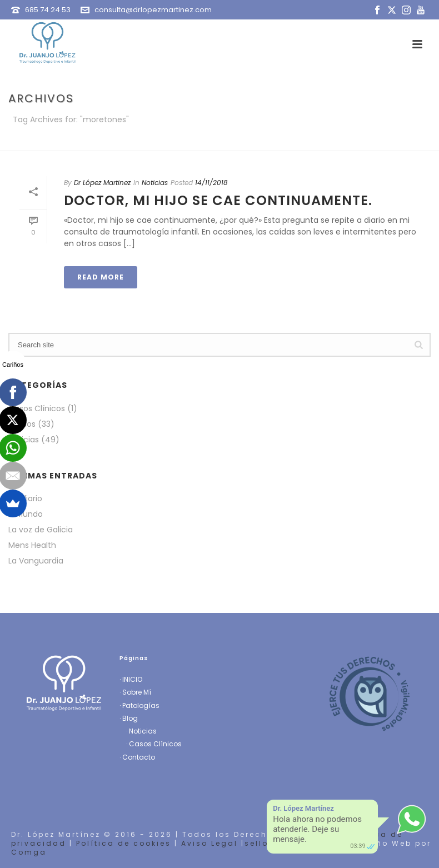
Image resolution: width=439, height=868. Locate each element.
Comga (29, 852)
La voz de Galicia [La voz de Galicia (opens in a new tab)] (41, 530)
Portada (354, 140)
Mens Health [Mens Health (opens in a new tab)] (32, 545)
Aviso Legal (209, 843)
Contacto (139, 757)
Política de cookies (124, 843)
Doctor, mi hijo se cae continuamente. (218, 200)
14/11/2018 (211, 183)
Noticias (155, 183)
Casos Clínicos (37, 408)
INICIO (132, 679)
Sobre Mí (137, 692)
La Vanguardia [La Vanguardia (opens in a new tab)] (36, 561)
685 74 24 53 (48, 10)
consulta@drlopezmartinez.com (153, 10)
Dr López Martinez (102, 183)
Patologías (141, 705)
